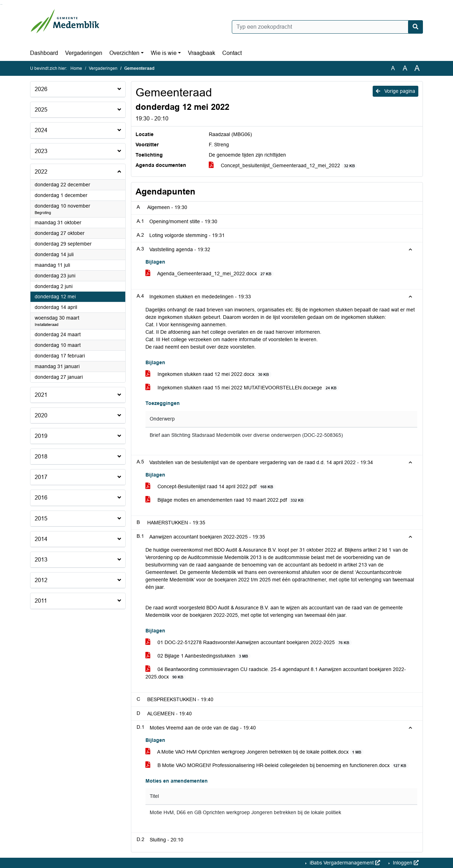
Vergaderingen (84, 53)
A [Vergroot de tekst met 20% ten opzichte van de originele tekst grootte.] (405, 68)
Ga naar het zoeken (1, 4)
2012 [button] (41, 580)
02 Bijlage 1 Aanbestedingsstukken (198, 656)
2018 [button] (41, 456)
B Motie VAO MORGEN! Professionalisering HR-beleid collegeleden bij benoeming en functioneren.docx (277, 765)
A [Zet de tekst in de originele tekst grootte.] (393, 68)
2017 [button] (41, 477)
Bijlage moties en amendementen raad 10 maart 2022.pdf (226, 500)
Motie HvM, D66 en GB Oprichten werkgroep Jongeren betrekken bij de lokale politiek (245, 813)
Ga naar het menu (2, 4)
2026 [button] (41, 89)
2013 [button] (41, 560)
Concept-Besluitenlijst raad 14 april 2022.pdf (211, 487)
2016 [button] (41, 498)
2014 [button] (41, 539)
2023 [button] (41, 151)
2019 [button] (41, 436)
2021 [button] (41, 395)
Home (76, 68)
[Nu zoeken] (415, 27)
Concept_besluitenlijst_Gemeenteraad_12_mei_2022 (283, 166)
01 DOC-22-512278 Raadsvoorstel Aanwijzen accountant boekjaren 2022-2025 (249, 642)
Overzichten (124, 53)
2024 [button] (41, 130)
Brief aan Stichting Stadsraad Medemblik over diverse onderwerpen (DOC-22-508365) (246, 435)
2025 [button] (41, 110)
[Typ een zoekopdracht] (327, 27)
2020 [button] (41, 415)
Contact (232, 53)
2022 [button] (41, 172)
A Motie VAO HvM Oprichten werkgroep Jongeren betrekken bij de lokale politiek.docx (255, 752)
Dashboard (44, 53)
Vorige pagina (395, 91)
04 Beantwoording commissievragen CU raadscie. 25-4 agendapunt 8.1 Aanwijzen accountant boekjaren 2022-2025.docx (276, 673)
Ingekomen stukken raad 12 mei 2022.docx (208, 374)
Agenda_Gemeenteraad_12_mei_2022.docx (210, 274)
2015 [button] (41, 518)
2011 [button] (41, 601)
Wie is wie (164, 53)
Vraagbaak (202, 53)
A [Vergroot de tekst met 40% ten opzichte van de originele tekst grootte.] (417, 68)
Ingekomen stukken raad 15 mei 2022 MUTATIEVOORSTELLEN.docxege (242, 388)
